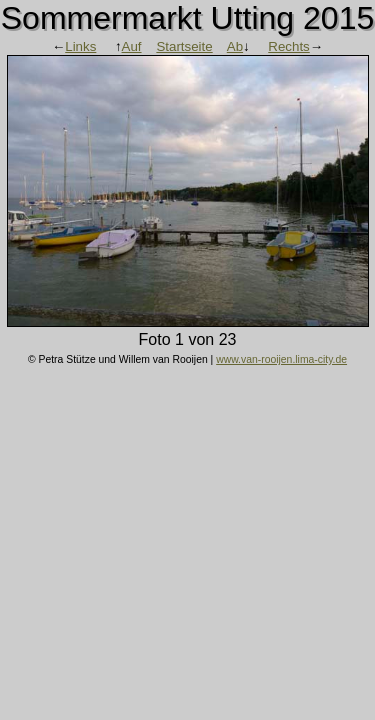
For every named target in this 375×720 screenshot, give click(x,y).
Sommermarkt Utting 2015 (187, 18)
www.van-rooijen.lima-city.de (281, 359)
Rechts (288, 46)
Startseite (184, 46)
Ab (235, 46)
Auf (132, 46)
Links (80, 46)
